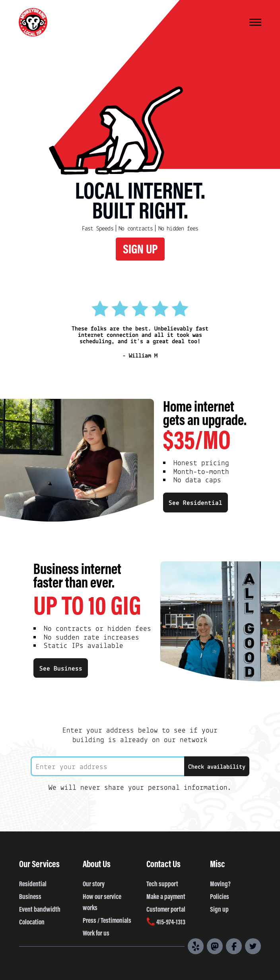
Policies (220, 896)
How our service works (102, 902)
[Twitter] (253, 946)
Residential (33, 883)
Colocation (32, 922)
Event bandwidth (40, 909)
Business (30, 896)
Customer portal (166, 909)
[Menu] (255, 23)
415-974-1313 (166, 922)
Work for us (96, 933)
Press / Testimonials (107, 920)
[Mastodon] (215, 946)
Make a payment (166, 896)
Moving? (220, 883)
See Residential (195, 502)
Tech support (162, 883)
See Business (61, 668)
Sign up (219, 909)
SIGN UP (140, 248)
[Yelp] (196, 946)
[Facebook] (234, 946)
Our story (94, 883)
